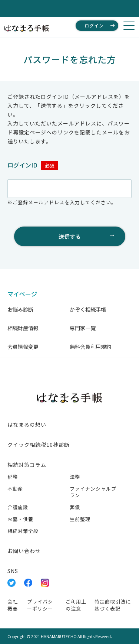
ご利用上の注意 (76, 605)
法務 (75, 477)
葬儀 (75, 507)
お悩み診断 (20, 309)
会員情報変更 (23, 347)
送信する (70, 236)
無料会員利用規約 (90, 347)
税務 (13, 477)
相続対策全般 (23, 531)
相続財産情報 (23, 328)
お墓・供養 (20, 519)
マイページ (22, 294)
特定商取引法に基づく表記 (113, 605)
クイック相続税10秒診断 (39, 445)
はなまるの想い (27, 425)
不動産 (15, 489)
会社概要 (13, 605)
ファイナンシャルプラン (93, 492)
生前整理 (80, 519)
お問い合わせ (24, 551)
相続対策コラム (27, 465)
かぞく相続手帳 (88, 309)
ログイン (94, 25)
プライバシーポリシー (40, 605)
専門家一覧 (83, 328)
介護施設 (18, 507)
